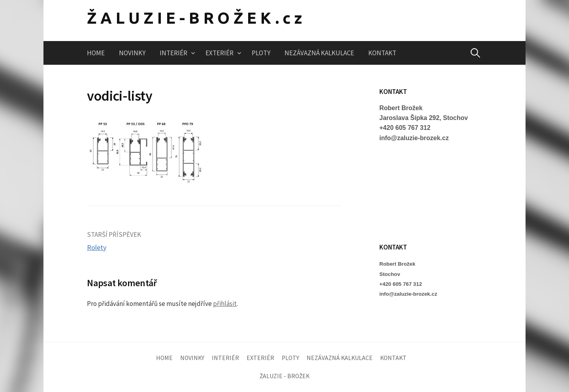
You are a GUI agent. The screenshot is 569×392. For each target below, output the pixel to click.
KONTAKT (382, 53)
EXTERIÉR (219, 53)
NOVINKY (132, 53)
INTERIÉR (173, 53)
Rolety (97, 247)
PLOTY (261, 53)
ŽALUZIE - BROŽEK (284, 376)
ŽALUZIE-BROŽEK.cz (196, 18)
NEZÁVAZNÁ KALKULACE (319, 53)
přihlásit (225, 304)
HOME (96, 53)
